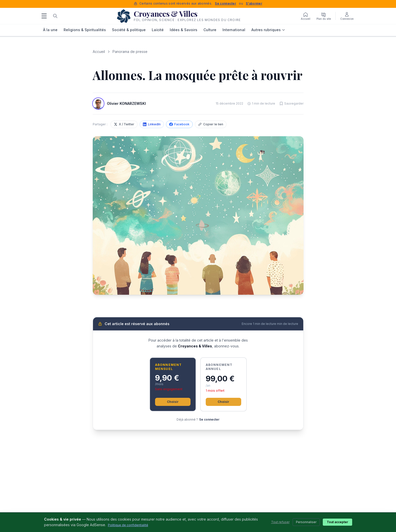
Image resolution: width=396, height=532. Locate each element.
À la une (50, 30)
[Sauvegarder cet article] (291, 104)
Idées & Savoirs (184, 30)
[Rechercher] (55, 16)
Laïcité (158, 30)
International (234, 30)
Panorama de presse (130, 52)
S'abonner (254, 3)
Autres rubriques (268, 30)
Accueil (99, 52)
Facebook (179, 124)
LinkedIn (152, 124)
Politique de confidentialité (128, 525)
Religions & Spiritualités (85, 30)
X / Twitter (124, 124)
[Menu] (44, 16)
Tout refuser (280, 522)
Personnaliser (306, 522)
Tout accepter (337, 522)
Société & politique (129, 30)
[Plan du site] (324, 16)
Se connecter (225, 3)
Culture (210, 30)
